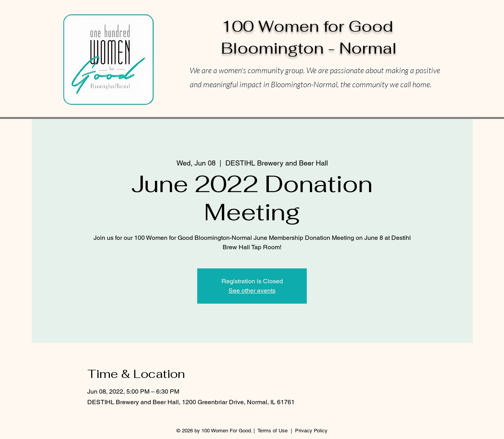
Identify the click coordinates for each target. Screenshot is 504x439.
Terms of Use (273, 431)
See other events (252, 291)
